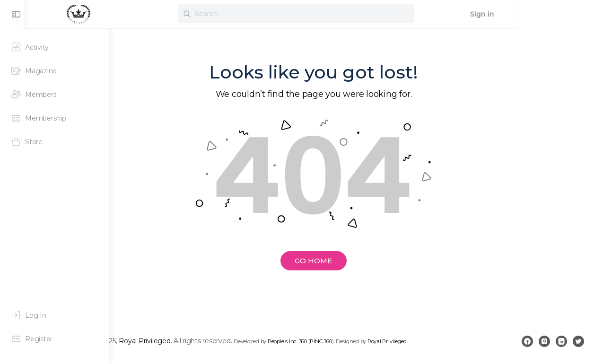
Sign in (567, 14)
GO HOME (356, 261)
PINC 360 (405, 341)
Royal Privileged (229, 341)
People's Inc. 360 (372, 341)
